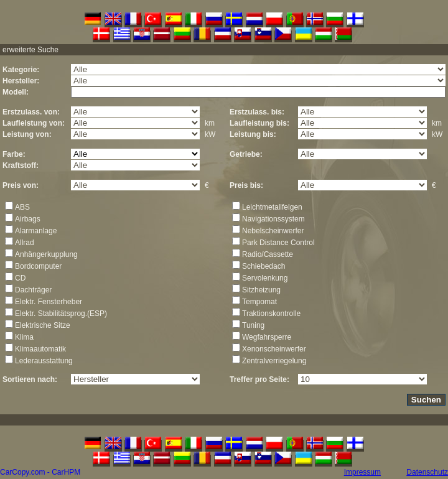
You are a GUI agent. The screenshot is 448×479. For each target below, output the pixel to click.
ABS (22, 207)
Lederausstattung (44, 361)
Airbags (28, 219)
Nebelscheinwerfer (273, 231)
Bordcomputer (38, 266)
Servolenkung (265, 278)
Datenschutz (427, 472)
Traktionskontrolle (271, 314)
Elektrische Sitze (43, 325)
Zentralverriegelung (274, 361)
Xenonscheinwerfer (274, 349)
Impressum (362, 472)
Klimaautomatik (40, 349)
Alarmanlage (36, 231)
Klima (24, 337)
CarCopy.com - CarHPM (40, 472)
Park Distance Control (278, 243)
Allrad (25, 243)
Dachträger (33, 290)
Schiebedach (264, 266)
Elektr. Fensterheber (49, 302)
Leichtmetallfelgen (272, 207)
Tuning (253, 325)
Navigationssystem (273, 219)
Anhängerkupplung (46, 254)
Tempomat (259, 302)
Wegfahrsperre (267, 337)
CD (20, 278)
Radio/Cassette (268, 254)
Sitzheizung (261, 290)
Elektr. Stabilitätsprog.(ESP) (61, 314)
